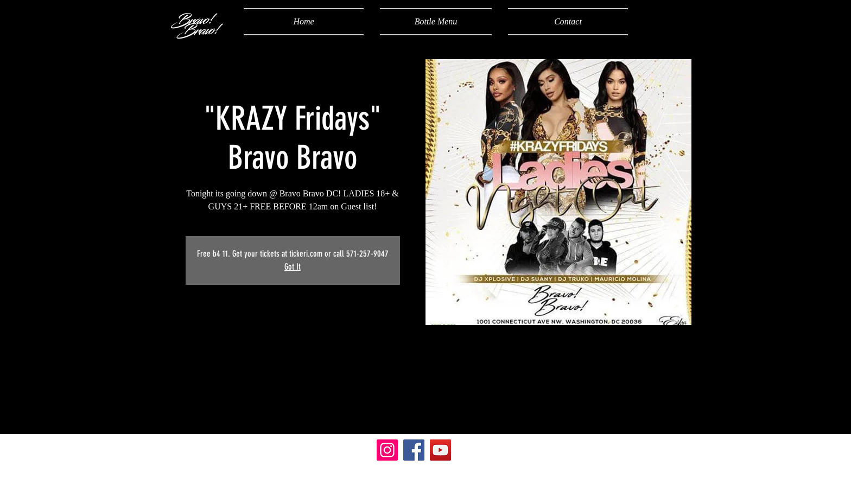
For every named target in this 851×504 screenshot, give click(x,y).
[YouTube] (440, 450)
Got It (293, 267)
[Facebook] (414, 450)
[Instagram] (387, 450)
